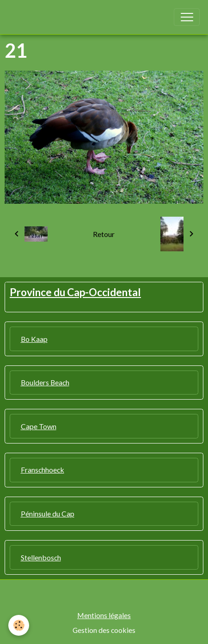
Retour (104, 234)
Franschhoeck (43, 470)
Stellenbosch (41, 557)
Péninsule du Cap (48, 513)
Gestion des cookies (104, 630)
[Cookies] (19, 625)
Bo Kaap (34, 339)
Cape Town (39, 426)
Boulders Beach (45, 382)
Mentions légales (104, 615)
